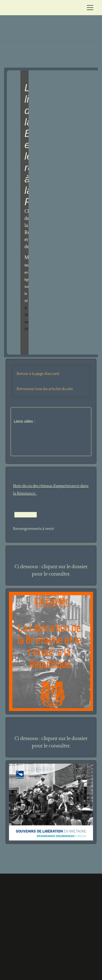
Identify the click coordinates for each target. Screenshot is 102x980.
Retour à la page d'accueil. (38, 374)
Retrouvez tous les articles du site (45, 389)
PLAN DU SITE (34, 948)
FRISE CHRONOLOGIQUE (50, 937)
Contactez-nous (41, 925)
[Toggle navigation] (90, 8)
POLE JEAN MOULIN (42, 914)
